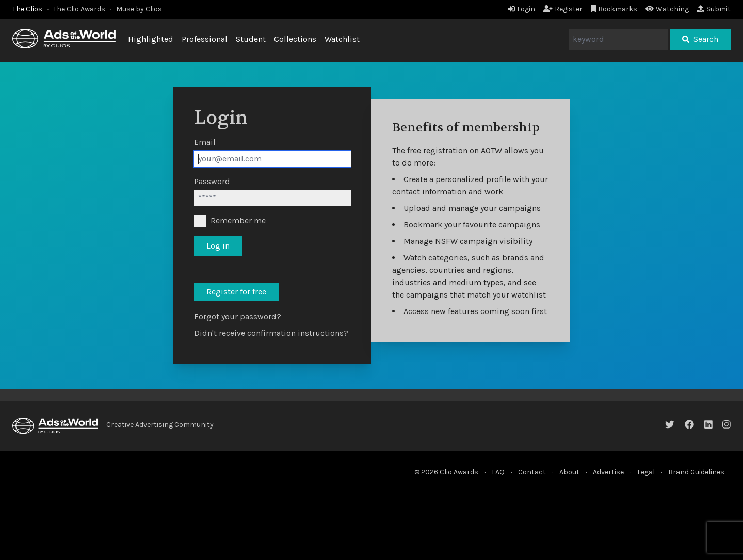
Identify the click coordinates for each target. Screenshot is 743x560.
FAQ (498, 472)
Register (563, 9)
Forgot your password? (238, 316)
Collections (295, 39)
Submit (714, 9)
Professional (205, 39)
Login (521, 9)
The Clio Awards (79, 9)
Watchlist (342, 39)
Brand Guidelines (696, 472)
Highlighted (151, 39)
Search (700, 39)
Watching (667, 9)
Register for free (236, 292)
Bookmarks (614, 9)
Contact (532, 472)
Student (251, 39)
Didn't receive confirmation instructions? (271, 333)
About (569, 472)
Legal (646, 472)
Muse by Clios (139, 9)
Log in (218, 246)
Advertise (608, 472)
